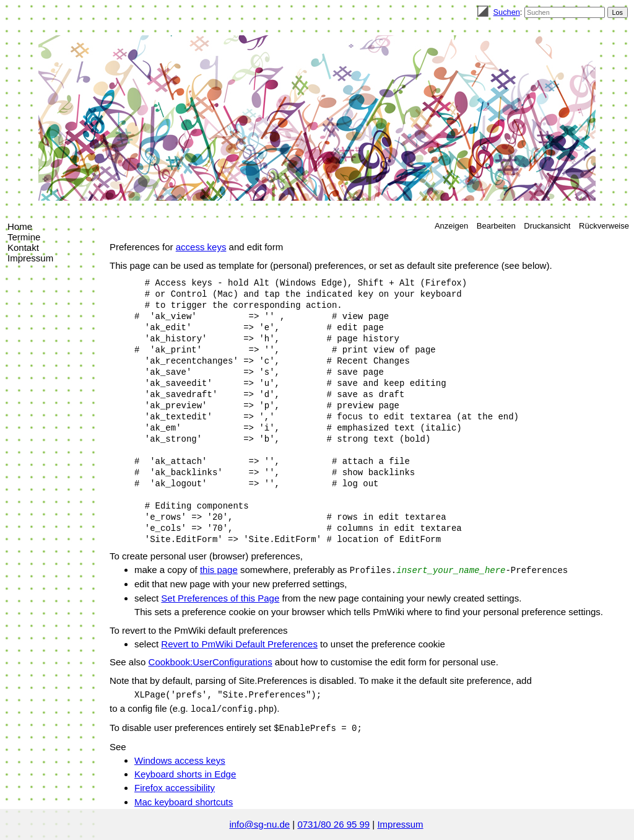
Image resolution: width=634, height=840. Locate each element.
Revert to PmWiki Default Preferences (239, 644)
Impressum (30, 258)
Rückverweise (604, 226)
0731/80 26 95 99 (333, 824)
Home (20, 226)
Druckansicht (547, 226)
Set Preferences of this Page (220, 598)
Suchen (507, 12)
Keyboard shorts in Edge (185, 774)
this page (219, 570)
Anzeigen (451, 226)
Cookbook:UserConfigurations (211, 662)
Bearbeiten (496, 226)
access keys (201, 247)
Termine (24, 237)
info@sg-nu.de (259, 824)
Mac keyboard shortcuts (184, 802)
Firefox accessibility (175, 788)
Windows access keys (180, 760)
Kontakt (23, 247)
